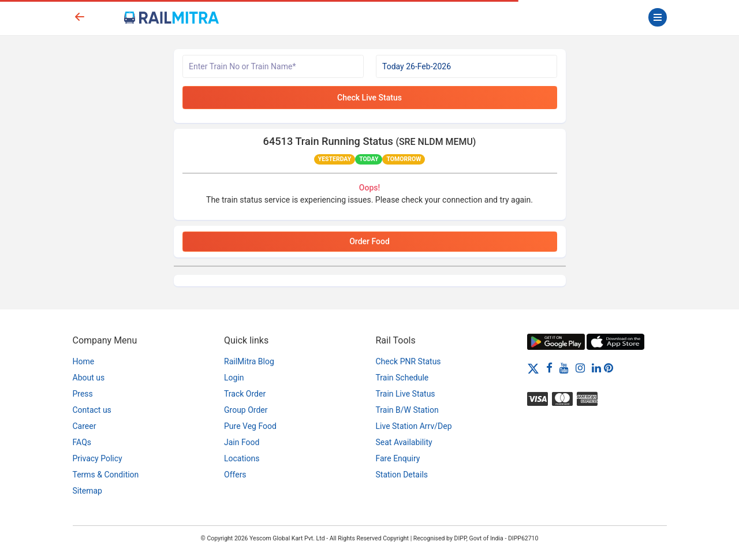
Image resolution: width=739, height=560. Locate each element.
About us (89, 378)
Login (234, 378)
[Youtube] (564, 368)
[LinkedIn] (596, 368)
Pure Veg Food (250, 426)
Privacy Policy (98, 458)
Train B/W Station (407, 410)
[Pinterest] (609, 368)
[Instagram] (580, 368)
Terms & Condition (106, 475)
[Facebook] (549, 368)
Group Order (246, 410)
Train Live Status (406, 394)
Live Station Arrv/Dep (414, 426)
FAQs (82, 442)
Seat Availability (404, 442)
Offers (235, 475)
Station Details (402, 475)
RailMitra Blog (249, 361)
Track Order (245, 394)
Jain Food (242, 442)
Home (84, 361)
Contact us (92, 410)
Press (83, 394)
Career (85, 426)
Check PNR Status (408, 361)
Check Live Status (369, 98)
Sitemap (87, 491)
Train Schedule (402, 378)
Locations (242, 458)
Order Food (369, 241)
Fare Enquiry (398, 458)
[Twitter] (533, 368)
